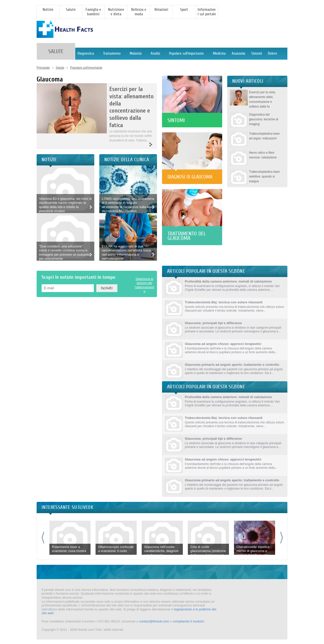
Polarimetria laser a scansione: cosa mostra (69, 549)
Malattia (137, 54)
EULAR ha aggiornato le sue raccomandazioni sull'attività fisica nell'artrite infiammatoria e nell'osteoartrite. (126, 253)
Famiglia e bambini (93, 12)
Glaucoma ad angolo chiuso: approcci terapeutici (223, 344)
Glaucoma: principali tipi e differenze (213, 323)
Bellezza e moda (139, 12)
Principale (43, 68)
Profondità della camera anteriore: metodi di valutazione (228, 281)
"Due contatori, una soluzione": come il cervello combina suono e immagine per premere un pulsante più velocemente (64, 253)
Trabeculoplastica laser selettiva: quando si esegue (264, 176)
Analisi (157, 54)
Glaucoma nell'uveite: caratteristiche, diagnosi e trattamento (161, 551)
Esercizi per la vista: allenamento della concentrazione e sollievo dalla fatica (132, 107)
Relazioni (161, 10)
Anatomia (238, 54)
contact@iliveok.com (154, 621)
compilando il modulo (188, 621)
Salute (71, 10)
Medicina (219, 54)
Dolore (272, 54)
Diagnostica (87, 54)
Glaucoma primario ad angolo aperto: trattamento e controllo (232, 365)
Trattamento (113, 54)
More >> (131, 145)
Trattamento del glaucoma (187, 236)
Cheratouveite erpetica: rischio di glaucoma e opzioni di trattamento (253, 551)
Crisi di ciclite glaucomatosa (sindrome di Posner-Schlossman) (208, 551)
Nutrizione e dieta (116, 12)
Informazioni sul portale (207, 12)
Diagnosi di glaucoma (190, 177)
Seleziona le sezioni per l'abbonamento (144, 285)
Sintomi (257, 54)
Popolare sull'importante (188, 54)
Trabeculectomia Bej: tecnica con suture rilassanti (224, 302)
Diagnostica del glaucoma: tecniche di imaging (264, 119)
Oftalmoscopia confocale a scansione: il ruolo (116, 549)
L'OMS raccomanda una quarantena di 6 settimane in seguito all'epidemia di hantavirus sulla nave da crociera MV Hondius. (128, 205)
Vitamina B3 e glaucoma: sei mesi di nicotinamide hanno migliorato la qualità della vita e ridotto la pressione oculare (65, 205)
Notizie (48, 10)
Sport (184, 10)
